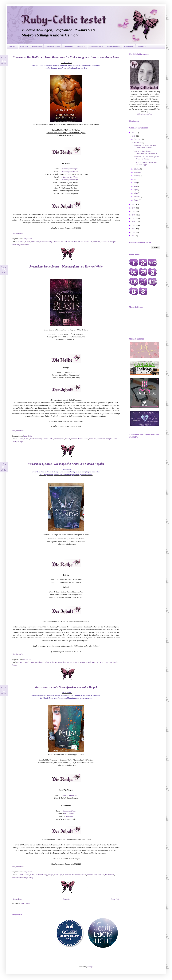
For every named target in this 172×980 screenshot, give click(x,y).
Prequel (101, 662)
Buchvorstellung (46, 242)
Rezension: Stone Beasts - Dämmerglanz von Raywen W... (146, 152)
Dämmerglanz (59, 439)
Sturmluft (69, 816)
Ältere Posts (115, 899)
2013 (134, 232)
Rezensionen (37, 46)
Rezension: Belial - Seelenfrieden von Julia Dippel (66, 687)
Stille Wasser (69, 814)
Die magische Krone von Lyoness (67, 662)
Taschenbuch (110, 875)
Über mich (24, 46)
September (138, 172)
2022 (134, 136)
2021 (134, 205)
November (138, 143)
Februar (137, 197)
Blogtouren (81, 46)
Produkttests (68, 46)
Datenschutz (129, 46)
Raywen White (83, 439)
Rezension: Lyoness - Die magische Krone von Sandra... (146, 158)
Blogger (90, 967)
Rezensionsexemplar (109, 242)
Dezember (138, 139)
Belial (32, 875)
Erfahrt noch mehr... (145, 114)
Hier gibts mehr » (18, 233)
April (136, 190)
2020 (134, 208)
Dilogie (83, 662)
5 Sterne (20, 439)
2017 (134, 218)
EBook (80, 242)
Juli (135, 179)
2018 (134, 215)
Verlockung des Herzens (21, 245)
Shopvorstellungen (53, 46)
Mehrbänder (88, 242)
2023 (134, 133)
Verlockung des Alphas (70, 177)
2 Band (20, 875)
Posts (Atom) (26, 903)
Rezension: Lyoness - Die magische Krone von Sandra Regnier (66, 464)
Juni (136, 183)
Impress (74, 439)
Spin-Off (101, 875)
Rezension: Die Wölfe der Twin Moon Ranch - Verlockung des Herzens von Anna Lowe (66, 57)
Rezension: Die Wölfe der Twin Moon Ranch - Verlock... (145, 147)
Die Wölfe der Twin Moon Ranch (65, 242)
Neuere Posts (17, 899)
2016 (134, 222)
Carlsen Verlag (48, 439)
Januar (136, 200)
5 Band (28, 242)
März (136, 193)
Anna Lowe (35, 242)
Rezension (97, 242)
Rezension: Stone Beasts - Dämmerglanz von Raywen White (66, 266)
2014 (134, 229)
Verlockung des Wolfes (69, 172)
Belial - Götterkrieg (69, 795)
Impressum (142, 46)
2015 (134, 225)
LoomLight (58, 875)
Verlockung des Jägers (69, 169)
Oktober (137, 169)
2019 (134, 211)
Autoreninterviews (96, 46)
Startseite (13, 46)
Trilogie (20, 442)
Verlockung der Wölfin (69, 180)
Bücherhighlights (114, 46)
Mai (136, 186)
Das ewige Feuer (69, 811)
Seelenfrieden (92, 875)
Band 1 (27, 439)
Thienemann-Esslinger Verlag (22, 878)
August (137, 176)
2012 (134, 236)
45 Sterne (21, 242)
